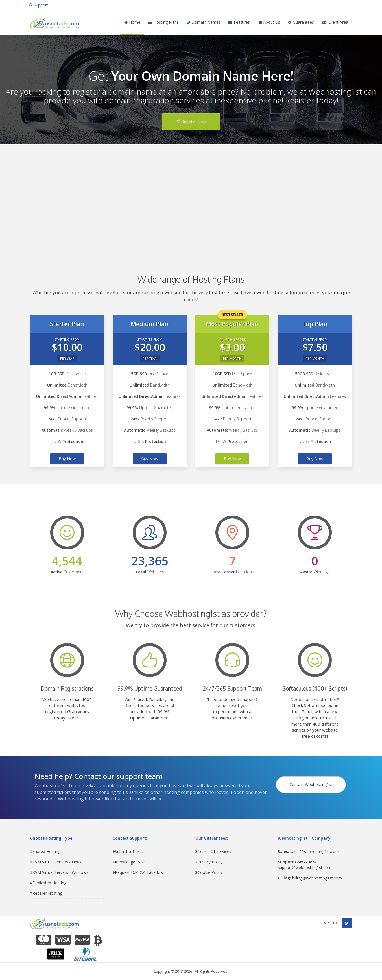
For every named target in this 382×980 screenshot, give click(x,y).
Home (132, 22)
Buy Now (67, 459)
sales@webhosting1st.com (308, 851)
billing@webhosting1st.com (310, 878)
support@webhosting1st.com (305, 865)
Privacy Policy (209, 862)
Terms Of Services (213, 851)
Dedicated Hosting (48, 883)
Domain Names (204, 22)
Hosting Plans (163, 22)
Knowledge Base (129, 862)
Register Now (191, 121)
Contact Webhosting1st (312, 782)
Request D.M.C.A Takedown (139, 872)
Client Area (335, 22)
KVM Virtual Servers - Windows (59, 872)
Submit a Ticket (128, 851)
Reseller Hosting (46, 893)
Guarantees (301, 22)
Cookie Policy (209, 872)
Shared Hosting (45, 851)
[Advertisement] (191, 201)
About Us (269, 22)
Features (239, 22)
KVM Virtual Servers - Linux (56, 862)
